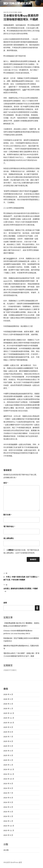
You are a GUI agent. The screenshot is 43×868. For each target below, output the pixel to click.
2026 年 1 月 (8, 708)
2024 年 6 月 (8, 798)
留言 (6, 483)
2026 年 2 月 (8, 704)
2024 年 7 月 (8, 793)
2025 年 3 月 (8, 755)
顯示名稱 (7, 515)
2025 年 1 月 (8, 765)
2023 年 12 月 (9, 826)
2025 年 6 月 (8, 741)
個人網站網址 (9, 538)
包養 (24, 90)
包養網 (34, 191)
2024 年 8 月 (8, 788)
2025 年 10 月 (9, 723)
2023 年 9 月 (8, 835)
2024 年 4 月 (8, 807)
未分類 (6, 850)
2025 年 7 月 (8, 737)
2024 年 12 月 (9, 769)
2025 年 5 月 (8, 746)
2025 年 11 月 (9, 718)
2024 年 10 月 (9, 779)
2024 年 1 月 (8, 821)
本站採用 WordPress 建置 (13, 862)
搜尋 (5, 603)
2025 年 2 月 (8, 760)
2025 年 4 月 (8, 751)
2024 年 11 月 (9, 774)
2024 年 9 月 (8, 784)
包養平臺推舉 (10, 90)
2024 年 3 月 (8, 812)
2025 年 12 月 (9, 713)
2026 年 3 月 (8, 699)
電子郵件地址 (9, 526)
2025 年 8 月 (8, 732)
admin (20, 12)
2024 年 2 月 (8, 816)
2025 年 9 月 (8, 727)
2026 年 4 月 (8, 694)
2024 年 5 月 (8, 802)
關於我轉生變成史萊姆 (17, 3)
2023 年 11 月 (9, 830)
